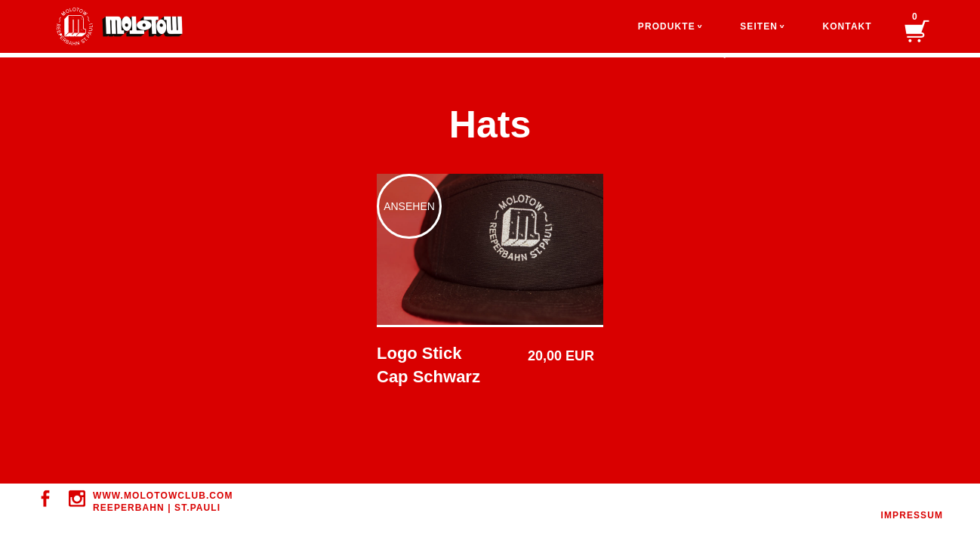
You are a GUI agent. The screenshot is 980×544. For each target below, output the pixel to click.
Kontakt (847, 26)
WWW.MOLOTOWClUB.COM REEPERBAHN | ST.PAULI (163, 502)
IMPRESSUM (912, 515)
